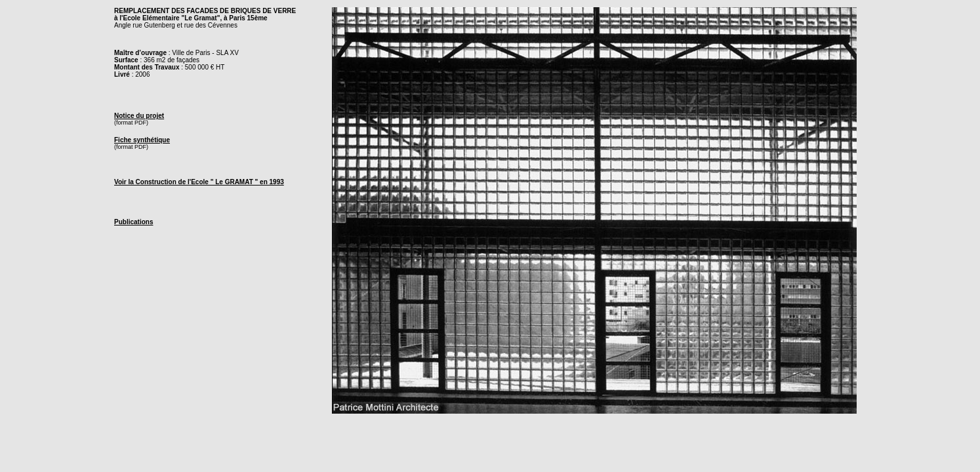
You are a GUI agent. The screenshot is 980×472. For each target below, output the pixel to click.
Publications (133, 222)
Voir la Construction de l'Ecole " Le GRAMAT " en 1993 (199, 182)
